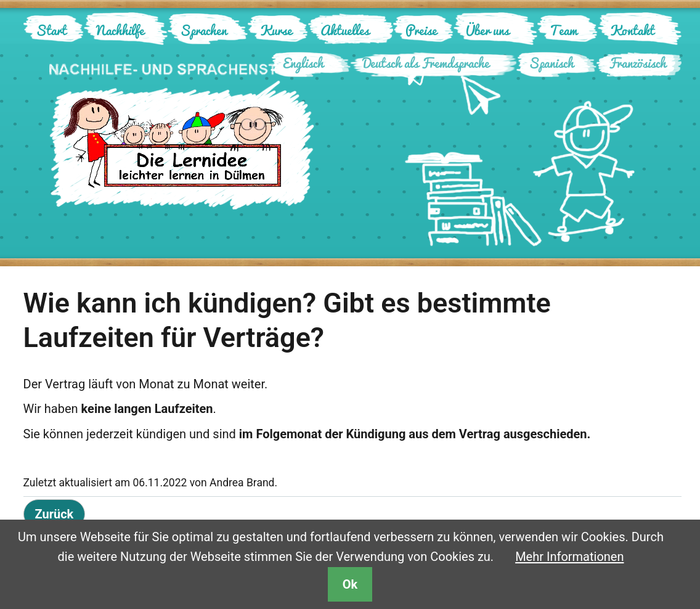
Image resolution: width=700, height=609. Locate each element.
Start (51, 30)
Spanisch (551, 63)
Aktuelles (345, 30)
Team (564, 30)
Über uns (487, 30)
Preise (421, 30)
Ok (350, 584)
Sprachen (203, 30)
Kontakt (632, 30)
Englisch (303, 63)
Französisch (637, 63)
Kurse (276, 30)
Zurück (55, 514)
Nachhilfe (120, 30)
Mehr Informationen (569, 557)
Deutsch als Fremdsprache (426, 63)
